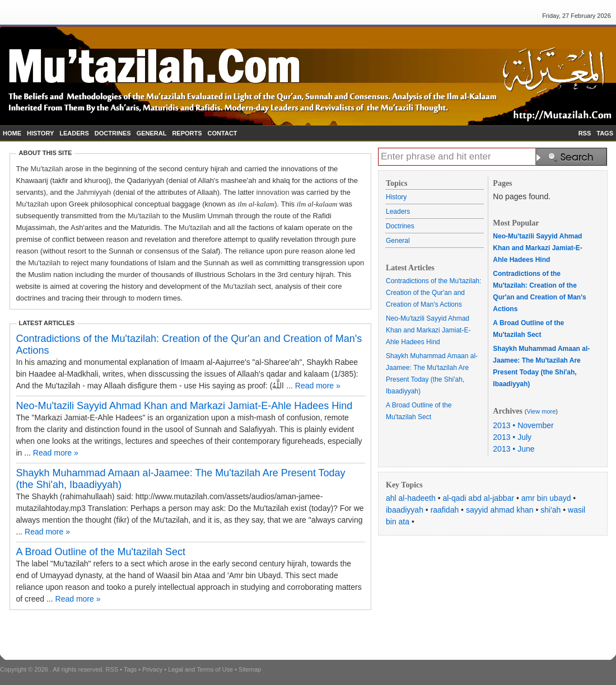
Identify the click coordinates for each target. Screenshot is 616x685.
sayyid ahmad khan (500, 510)
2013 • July (512, 437)
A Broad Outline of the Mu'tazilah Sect (101, 552)
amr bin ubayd (546, 498)
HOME (12, 133)
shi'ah (550, 510)
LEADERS (74, 133)
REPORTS (187, 133)
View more (542, 411)
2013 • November (523, 425)
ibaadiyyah (405, 510)
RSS (585, 133)
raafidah (445, 510)
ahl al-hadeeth (411, 498)
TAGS (605, 133)
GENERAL (152, 133)
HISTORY (40, 133)
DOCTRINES (113, 133)
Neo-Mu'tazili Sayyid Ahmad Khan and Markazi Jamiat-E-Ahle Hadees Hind (185, 406)
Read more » (318, 386)
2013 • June (514, 449)
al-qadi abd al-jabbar (478, 498)
